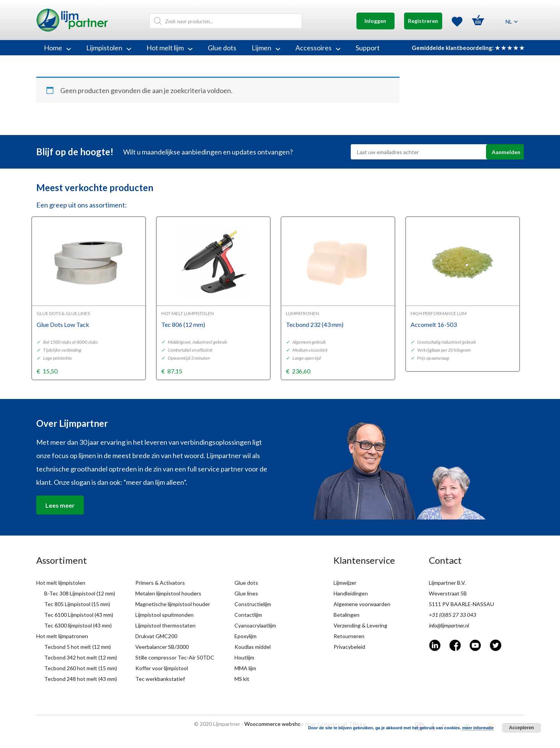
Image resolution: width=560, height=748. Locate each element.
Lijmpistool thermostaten (165, 625)
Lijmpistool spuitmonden (164, 615)
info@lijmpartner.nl (449, 625)
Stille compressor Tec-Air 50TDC (175, 657)
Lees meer (60, 505)
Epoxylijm (246, 636)
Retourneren (349, 636)
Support (368, 48)
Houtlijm (244, 657)
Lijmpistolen (109, 48)
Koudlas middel (253, 647)
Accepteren (521, 728)
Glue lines (246, 593)
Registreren (423, 21)
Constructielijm (253, 604)
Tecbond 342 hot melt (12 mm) (81, 657)
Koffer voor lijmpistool (162, 668)
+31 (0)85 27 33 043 (452, 615)
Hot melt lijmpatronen (62, 636)
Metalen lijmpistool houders (168, 593)
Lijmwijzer (345, 583)
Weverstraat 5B (448, 593)
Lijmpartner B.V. (447, 583)
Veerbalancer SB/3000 (162, 647)
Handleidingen (351, 593)
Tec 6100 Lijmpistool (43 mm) (79, 615)
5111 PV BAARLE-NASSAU (461, 604)
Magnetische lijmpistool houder (173, 604)
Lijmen (266, 48)
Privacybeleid (349, 647)
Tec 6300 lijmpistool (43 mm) (78, 625)
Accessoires (318, 48)
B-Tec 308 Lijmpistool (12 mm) (80, 593)
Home (57, 48)
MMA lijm (245, 668)
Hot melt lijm (169, 48)
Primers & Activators (160, 583)
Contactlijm (248, 615)
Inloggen (375, 21)
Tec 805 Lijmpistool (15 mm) (77, 604)
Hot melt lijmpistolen (61, 583)
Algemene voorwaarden (362, 604)
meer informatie (478, 728)
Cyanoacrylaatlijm (255, 625)
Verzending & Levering (360, 625)
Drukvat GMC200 (156, 636)
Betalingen (347, 615)
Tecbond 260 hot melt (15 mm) (81, 668)
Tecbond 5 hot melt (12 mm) (78, 647)
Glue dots (222, 48)
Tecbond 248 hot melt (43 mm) (81, 679)
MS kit (242, 679)
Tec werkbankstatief (160, 679)
